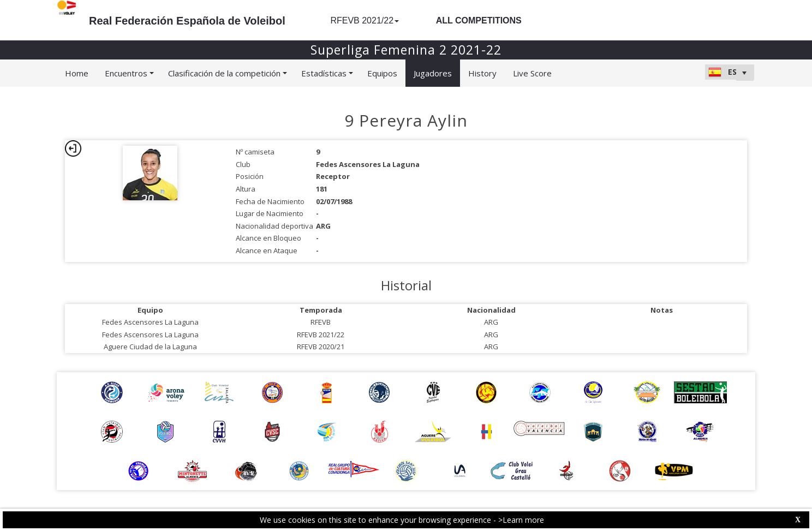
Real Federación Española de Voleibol (187, 21)
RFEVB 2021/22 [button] (365, 20)
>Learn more (521, 520)
